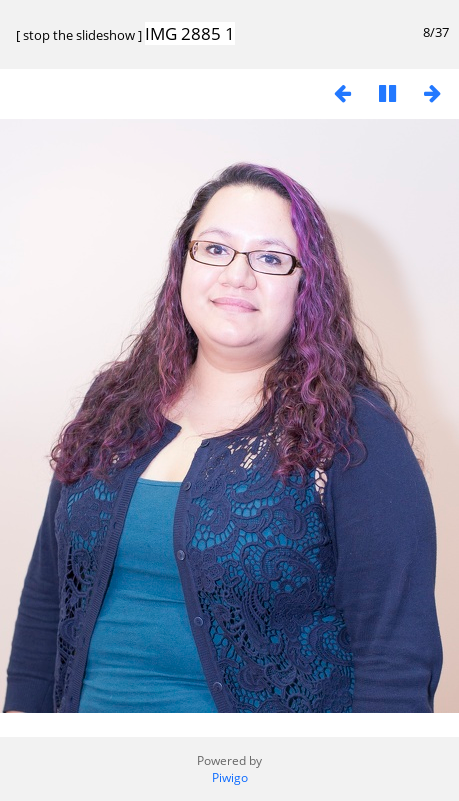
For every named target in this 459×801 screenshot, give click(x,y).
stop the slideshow (79, 35)
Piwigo (230, 777)
